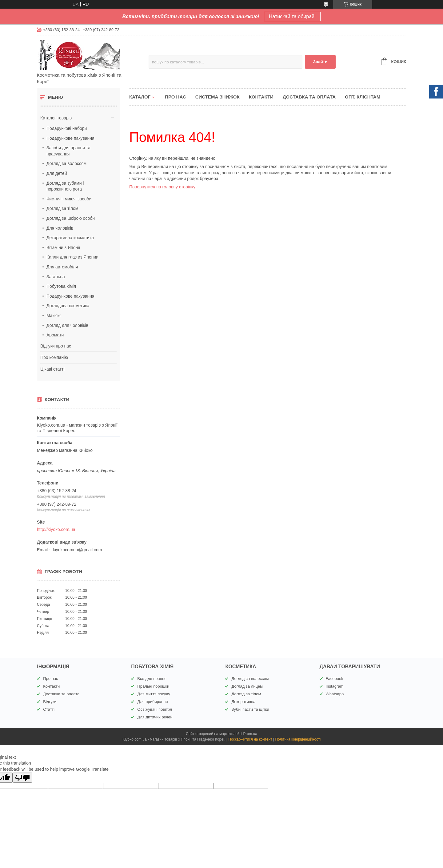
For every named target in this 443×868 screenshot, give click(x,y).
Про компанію (54, 357)
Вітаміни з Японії (63, 247)
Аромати (55, 335)
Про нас (176, 97)
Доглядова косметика (68, 306)
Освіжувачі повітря (155, 709)
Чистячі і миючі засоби (69, 199)
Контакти (261, 97)
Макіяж (54, 315)
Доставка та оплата (309, 97)
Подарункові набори (67, 128)
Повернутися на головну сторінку (162, 187)
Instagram (335, 686)
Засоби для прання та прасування (68, 151)
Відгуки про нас (56, 346)
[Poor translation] (22, 778)
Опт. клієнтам (363, 97)
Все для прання (152, 679)
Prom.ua (250, 734)
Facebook (335, 679)
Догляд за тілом (62, 208)
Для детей (57, 173)
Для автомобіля (62, 267)
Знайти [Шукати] (320, 62)
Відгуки (50, 702)
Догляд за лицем (247, 686)
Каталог (140, 97)
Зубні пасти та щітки (250, 709)
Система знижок (218, 97)
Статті (49, 709)
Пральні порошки (153, 686)
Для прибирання (152, 702)
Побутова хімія (61, 286)
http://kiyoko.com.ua (56, 529)
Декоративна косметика (70, 238)
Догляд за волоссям (66, 163)
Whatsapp (335, 694)
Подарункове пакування (70, 138)
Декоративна (243, 702)
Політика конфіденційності (298, 739)
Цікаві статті (52, 369)
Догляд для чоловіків (67, 325)
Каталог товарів (56, 118)
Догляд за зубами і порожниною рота (65, 186)
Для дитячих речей (155, 717)
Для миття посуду (154, 694)
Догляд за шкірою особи (71, 218)
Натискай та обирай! (292, 16)
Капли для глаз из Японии (72, 257)
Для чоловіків (60, 228)
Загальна (56, 277)
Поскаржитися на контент (250, 739)
